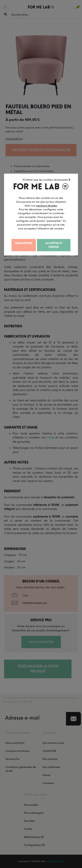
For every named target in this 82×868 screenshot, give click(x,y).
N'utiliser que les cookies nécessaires (47, 179)
